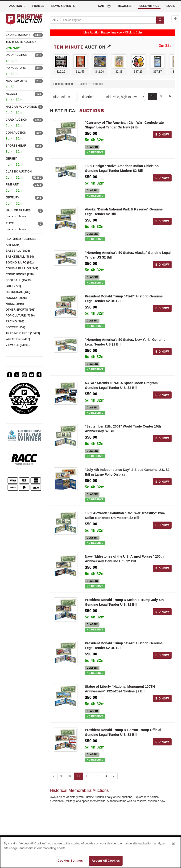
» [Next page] (114, 776)
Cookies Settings (70, 861)
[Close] (173, 844)
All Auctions (63, 97)
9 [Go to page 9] (61, 776)
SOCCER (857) (15, 327)
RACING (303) (15, 321)
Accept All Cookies (106, 861)
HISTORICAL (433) (18, 292)
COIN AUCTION (16, 133)
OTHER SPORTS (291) (21, 310)
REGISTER (125, 6)
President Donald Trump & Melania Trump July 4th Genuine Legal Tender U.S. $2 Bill (124, 602)
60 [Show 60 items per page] (171, 96)
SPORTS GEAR (16, 146)
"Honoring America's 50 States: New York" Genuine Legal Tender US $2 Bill (125, 342)
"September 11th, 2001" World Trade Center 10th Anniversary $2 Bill (123, 429)
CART (104, 6)
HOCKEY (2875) (16, 298)
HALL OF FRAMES (18, 210)
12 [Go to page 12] (88, 776)
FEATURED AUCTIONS (21, 239)
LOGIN (171, 6)
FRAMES (38, 6)
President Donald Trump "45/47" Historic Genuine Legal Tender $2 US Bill (124, 299)
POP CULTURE (16, 68)
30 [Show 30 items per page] (162, 96)
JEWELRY (12, 197)
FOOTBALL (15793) (19, 280)
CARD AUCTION (16, 120)
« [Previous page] (54, 776)
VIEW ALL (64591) (18, 345)
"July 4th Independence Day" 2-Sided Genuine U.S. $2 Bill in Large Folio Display (127, 472)
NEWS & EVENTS (63, 6)
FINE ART (12, 185)
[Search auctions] (109, 20)
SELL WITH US (149, 6)
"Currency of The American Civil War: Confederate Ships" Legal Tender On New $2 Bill (124, 125)
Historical (89, 97)
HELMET (11, 94)
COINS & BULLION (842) (22, 268)
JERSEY (11, 159)
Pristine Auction (63, 84)
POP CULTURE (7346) (20, 316)
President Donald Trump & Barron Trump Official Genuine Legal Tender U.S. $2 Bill (123, 732)
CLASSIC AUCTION (19, 172)
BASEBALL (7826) (18, 251)
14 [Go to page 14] (105, 776)
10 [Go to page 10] (69, 776)
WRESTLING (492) (18, 339)
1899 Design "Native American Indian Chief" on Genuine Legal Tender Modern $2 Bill (122, 168)
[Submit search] (160, 20)
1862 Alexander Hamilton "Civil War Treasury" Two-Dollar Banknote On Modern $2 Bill (125, 515)
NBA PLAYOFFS (16, 81)
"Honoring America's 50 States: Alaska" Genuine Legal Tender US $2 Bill (128, 255)
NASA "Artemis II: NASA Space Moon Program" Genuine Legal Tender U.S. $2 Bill (122, 385)
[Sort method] (123, 97)
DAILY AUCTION (16, 55)
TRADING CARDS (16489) (23, 333)
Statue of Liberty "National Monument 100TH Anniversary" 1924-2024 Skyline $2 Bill (120, 689)
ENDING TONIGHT (18, 35)
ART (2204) (13, 245)
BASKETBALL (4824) (20, 257)
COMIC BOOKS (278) (20, 274)
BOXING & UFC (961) (20, 263)
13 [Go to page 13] (97, 776)
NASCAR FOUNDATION (21, 107)
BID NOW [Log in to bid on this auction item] (162, 135)
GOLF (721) (13, 286)
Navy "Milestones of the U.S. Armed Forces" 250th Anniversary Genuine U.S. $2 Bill (124, 559)
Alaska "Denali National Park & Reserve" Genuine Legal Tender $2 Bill (124, 212)
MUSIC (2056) (15, 304)
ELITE (10, 223)
